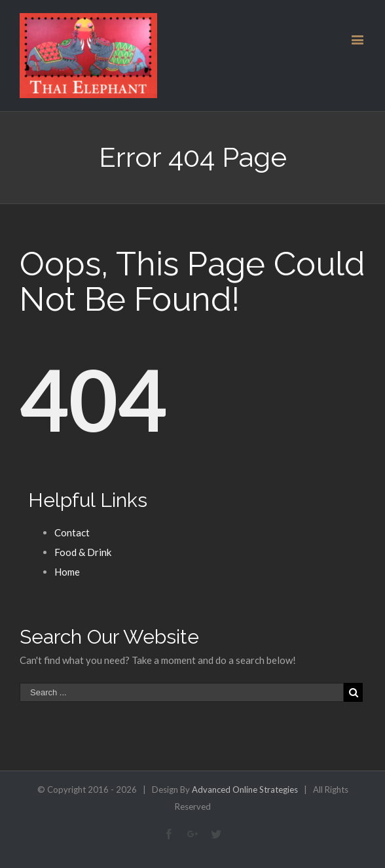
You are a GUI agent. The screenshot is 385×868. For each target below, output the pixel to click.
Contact (72, 532)
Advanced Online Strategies (245, 790)
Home (67, 572)
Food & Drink (83, 552)
